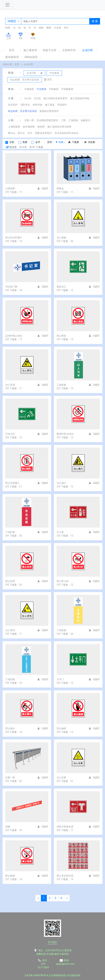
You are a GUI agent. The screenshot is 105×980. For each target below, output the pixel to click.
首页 (12, 50)
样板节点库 (50, 50)
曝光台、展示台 (16, 133)
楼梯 (49, 28)
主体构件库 (69, 50)
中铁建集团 (67, 89)
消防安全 (25, 105)
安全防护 (13, 105)
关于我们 (52, 942)
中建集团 (29, 89)
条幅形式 (86, 120)
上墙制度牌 (14, 127)
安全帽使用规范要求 (47, 120)
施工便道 (50, 105)
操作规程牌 (29, 127)
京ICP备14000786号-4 (36, 975)
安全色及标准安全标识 (67, 133)
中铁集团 (54, 89)
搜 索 (95, 21)
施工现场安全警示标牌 (59, 127)
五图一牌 (29, 120)
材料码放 (37, 105)
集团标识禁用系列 (49, 111)
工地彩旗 (73, 120)
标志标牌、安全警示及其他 (22, 111)
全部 (12, 142)
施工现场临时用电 (80, 98)
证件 (30, 133)
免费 (25, 142)
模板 (41, 28)
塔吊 (66, 28)
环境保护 (62, 105)
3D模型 (12, 21)
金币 (38, 142)
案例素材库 (12, 57)
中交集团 (41, 89)
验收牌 (41, 127)
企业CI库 (88, 50)
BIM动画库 (31, 57)
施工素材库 (30, 50)
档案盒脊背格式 (43, 133)
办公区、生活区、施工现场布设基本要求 (46, 98)
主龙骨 (57, 28)
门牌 (63, 120)
